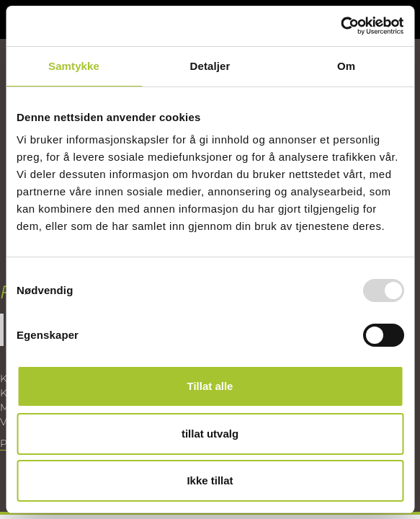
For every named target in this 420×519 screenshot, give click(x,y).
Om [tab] (346, 66)
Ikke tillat (210, 480)
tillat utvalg (210, 434)
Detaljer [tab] (210, 66)
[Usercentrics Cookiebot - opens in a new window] (340, 26)
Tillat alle (210, 386)
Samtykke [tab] (74, 66)
